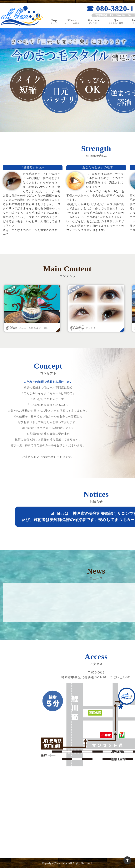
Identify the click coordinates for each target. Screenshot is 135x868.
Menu (72, 21)
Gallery (94, 21)
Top (54, 21)
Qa (116, 21)
